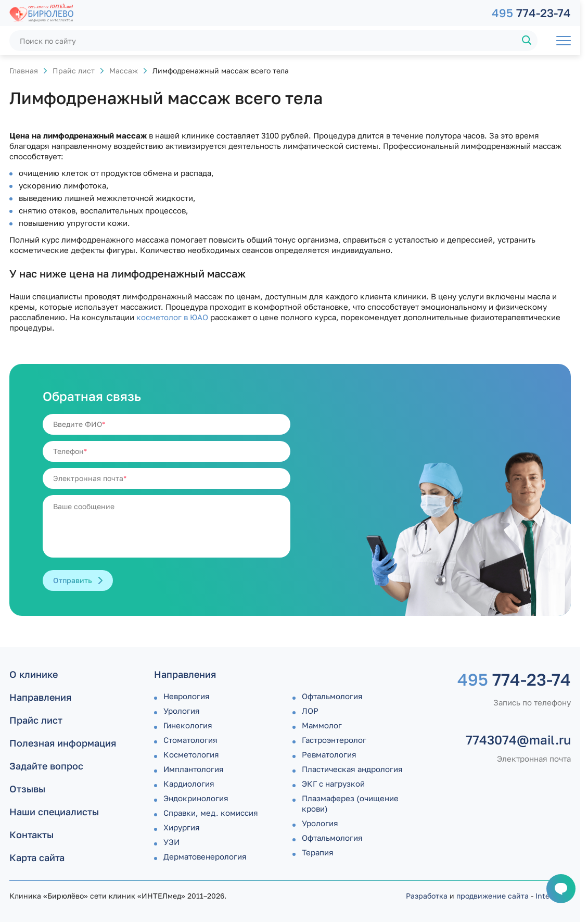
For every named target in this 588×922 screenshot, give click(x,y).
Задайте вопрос (46, 766)
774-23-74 (531, 13)
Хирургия (182, 827)
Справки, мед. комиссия (211, 813)
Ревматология (329, 754)
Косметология (191, 754)
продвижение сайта (493, 896)
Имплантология (194, 769)
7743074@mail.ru (518, 740)
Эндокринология (196, 798)
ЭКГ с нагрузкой (333, 784)
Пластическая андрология (352, 769)
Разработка (427, 896)
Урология (182, 711)
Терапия (318, 852)
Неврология (187, 696)
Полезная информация (63, 743)
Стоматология (190, 740)
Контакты (31, 835)
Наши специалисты (54, 812)
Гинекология (188, 725)
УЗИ (171, 842)
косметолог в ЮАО (172, 317)
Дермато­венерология (205, 856)
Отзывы (27, 789)
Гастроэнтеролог (334, 740)
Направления (40, 697)
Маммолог (322, 725)
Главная (24, 71)
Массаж (124, 71)
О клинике (34, 674)
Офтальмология (332, 696)
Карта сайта (37, 857)
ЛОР (310, 711)
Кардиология (189, 784)
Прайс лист (74, 71)
